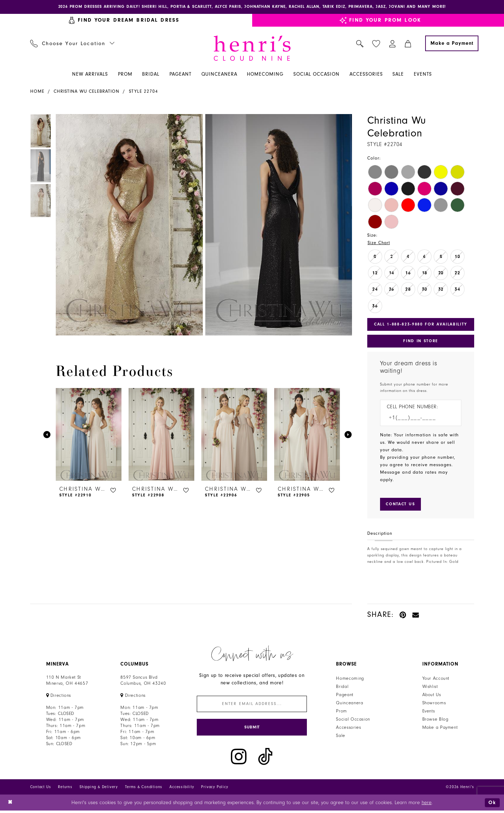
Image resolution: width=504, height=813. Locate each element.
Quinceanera (349, 704)
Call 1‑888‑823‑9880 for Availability (421, 325)
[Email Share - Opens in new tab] (416, 616)
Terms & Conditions (144, 789)
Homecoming (350, 680)
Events (429, 712)
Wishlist (430, 688)
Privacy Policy (215, 789)
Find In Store (421, 342)
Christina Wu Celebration (86, 92)
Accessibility (182, 789)
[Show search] (360, 44)
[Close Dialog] (10, 805)
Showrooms (434, 704)
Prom (342, 712)
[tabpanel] (128, 225)
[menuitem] (72, 44)
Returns (65, 789)
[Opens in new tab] (59, 697)
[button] (392, 44)
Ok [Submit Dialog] (492, 805)
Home (37, 92)
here (427, 805)
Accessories (348, 729)
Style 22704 (143, 92)
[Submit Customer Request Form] (402, 505)
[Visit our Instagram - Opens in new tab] (239, 759)
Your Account (436, 680)
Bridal (342, 688)
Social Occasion (353, 721)
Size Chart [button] (379, 243)
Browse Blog (435, 721)
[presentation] (89, 435)
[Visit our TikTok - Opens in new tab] (265, 759)
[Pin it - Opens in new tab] (403, 616)
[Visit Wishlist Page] (376, 44)
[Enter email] (252, 706)
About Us (432, 696)
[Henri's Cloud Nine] (252, 49)
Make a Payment (440, 729)
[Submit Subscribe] (252, 729)
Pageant (345, 696)
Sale (341, 737)
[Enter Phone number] (417, 419)
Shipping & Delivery (99, 789)
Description (380, 535)
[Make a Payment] (452, 44)
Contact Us (41, 789)
